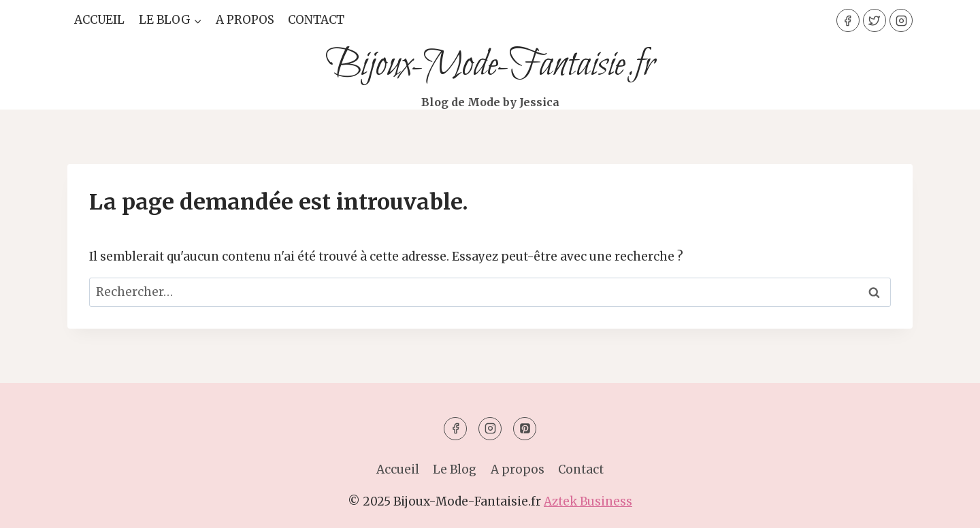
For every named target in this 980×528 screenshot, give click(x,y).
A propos (245, 20)
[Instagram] (901, 20)
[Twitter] (875, 20)
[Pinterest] (525, 429)
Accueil (99, 20)
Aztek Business (588, 501)
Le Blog (455, 469)
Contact (316, 20)
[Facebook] (848, 20)
